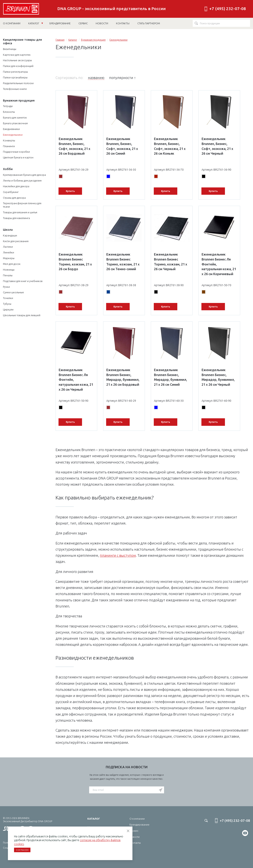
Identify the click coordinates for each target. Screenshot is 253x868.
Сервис (134, 831)
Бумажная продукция (19, 100)
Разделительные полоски (18, 83)
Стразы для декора (14, 198)
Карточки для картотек (17, 55)
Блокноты (9, 112)
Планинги (9, 146)
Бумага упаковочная (15, 123)
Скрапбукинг (11, 192)
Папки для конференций (18, 66)
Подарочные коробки (16, 152)
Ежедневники (11, 129)
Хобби (8, 169)
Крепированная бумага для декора (24, 175)
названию (96, 78)
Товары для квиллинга (16, 218)
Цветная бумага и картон (18, 157)
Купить (70, 191)
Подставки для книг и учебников (23, 281)
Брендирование (139, 825)
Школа (8, 230)
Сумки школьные (13, 292)
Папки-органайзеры (15, 77)
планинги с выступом (118, 555)
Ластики (8, 247)
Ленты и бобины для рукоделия (22, 181)
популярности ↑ (122, 78)
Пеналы (8, 275)
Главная (60, 40)
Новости (135, 837)
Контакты (135, 843)
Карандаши (10, 235)
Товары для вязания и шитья (20, 212)
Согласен (22, 850)
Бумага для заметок (15, 118)
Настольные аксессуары (17, 60)
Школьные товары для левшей (22, 315)
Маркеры (9, 258)
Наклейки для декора (16, 186)
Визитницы (10, 49)
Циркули (8, 309)
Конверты (9, 140)
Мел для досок (12, 264)
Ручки (6, 287)
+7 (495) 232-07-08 (228, 9)
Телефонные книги (15, 89)
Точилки (8, 298)
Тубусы (7, 304)
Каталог (36, 23)
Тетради (8, 106)
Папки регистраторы (15, 72)
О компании (137, 819)
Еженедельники (13, 135)
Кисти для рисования (16, 241)
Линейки (8, 252)
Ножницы (9, 270)
